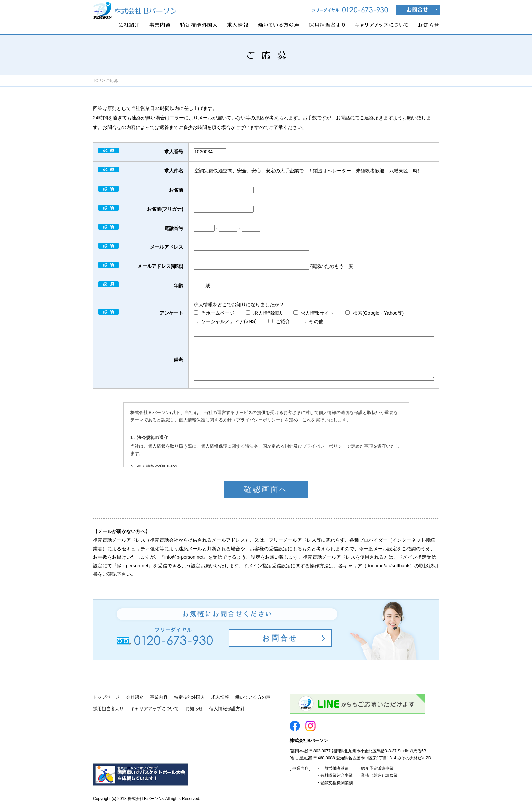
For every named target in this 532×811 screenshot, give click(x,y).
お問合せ (280, 638)
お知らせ (194, 709)
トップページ (106, 697)
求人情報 (220, 697)
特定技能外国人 (189, 697)
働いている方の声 (253, 697)
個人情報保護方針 (227, 709)
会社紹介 (135, 697)
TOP (97, 81)
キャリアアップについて (155, 709)
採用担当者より (108, 709)
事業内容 (159, 697)
